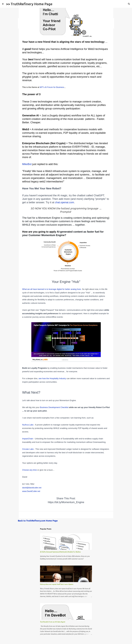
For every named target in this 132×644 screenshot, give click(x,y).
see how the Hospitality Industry (52, 378)
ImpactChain (28, 439)
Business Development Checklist (54, 407)
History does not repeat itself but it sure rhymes (57, 584)
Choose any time (29, 470)
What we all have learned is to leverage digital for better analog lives (52, 289)
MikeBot (27, 164)
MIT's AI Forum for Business (52, 87)
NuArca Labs (28, 425)
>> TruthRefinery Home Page (29, 4)
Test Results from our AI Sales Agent (53, 622)
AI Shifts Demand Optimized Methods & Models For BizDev (60, 552)
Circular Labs (28, 449)
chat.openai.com (64, 202)
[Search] (129, 4)
